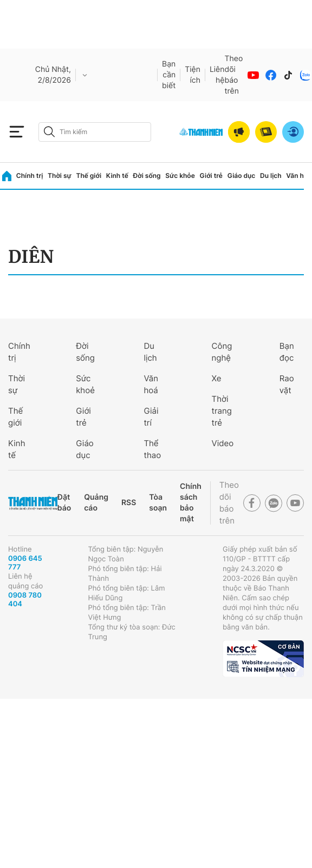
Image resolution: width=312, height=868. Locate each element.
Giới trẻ (211, 175)
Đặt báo (64, 503)
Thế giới (89, 175)
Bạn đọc (287, 352)
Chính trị (30, 175)
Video (223, 443)
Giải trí (151, 417)
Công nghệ (222, 352)
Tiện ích (193, 75)
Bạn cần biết (169, 75)
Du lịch (271, 175)
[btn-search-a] (49, 132)
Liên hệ (217, 75)
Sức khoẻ (85, 384)
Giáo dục (242, 175)
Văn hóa (299, 175)
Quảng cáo (96, 503)
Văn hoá (151, 384)
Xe (217, 378)
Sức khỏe (180, 175)
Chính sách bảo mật (191, 503)
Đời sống (147, 175)
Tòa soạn (158, 503)
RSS (129, 503)
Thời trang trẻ (222, 411)
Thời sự (60, 175)
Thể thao (152, 449)
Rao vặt (287, 384)
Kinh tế (117, 175)
